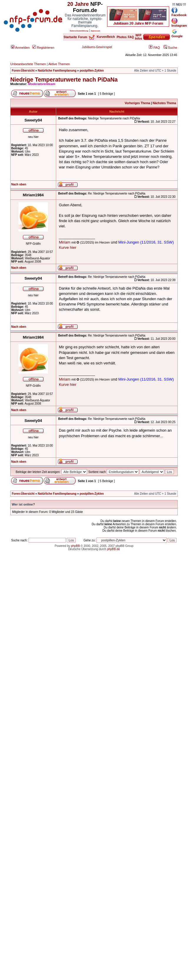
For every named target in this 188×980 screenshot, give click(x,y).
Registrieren (43, 48)
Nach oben (19, 184)
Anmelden (20, 48)
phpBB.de (114, 549)
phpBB (75, 546)
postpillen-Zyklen (92, 71)
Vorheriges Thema (138, 103)
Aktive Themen (59, 64)
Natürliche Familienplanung (57, 71)
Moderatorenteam (42, 84)
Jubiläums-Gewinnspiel (97, 47)
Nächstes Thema (164, 103)
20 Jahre (78, 4)
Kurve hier (68, 247)
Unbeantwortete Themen (28, 64)
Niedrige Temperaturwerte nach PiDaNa (64, 80)
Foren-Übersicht (23, 71)
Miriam (65, 242)
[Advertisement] (93, 615)
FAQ (154, 48)
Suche (170, 48)
